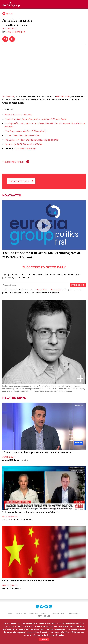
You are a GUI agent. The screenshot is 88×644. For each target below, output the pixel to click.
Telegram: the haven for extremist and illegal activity (32, 512)
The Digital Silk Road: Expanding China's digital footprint (32, 140)
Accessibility (74, 613)
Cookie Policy (59, 635)
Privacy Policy (42, 290)
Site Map (45, 613)
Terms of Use (56, 290)
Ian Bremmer (16, 32)
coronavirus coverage (26, 148)
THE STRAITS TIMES (13, 162)
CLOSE (44, 640)
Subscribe (34, 613)
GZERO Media (63, 96)
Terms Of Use (44, 616)
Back (9, 14)
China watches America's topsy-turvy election (28, 581)
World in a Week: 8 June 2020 (18, 115)
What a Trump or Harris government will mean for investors (36, 452)
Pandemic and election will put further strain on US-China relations (36, 119)
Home (10, 613)
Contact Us (21, 613)
